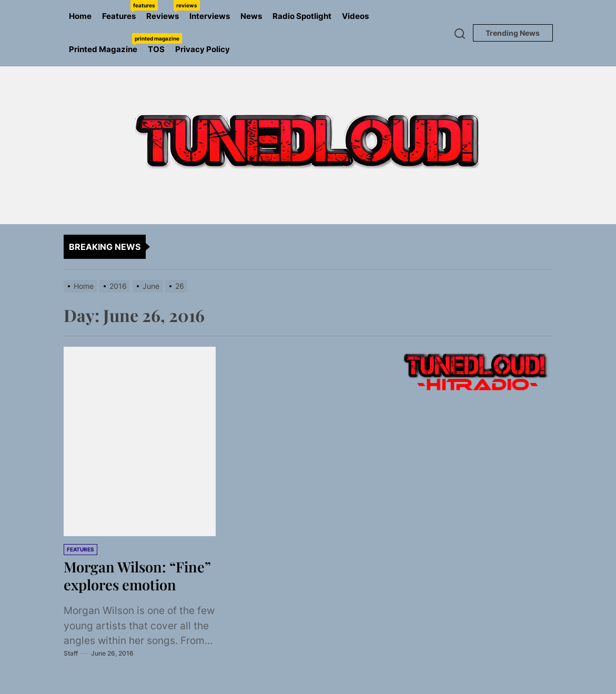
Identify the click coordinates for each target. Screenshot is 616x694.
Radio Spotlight (302, 16)
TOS (156, 49)
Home (80, 16)
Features (122, 11)
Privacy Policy (203, 49)
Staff (71, 671)
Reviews (165, 11)
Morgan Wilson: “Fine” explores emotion (117, 584)
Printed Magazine (106, 44)
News (251, 16)
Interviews (210, 16)
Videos (355, 16)
